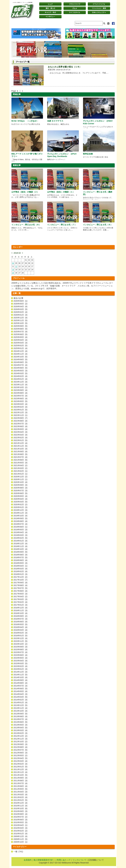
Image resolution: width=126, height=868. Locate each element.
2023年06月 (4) (21, 399)
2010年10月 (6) (21, 808)
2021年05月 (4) (21, 463)
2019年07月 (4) (21, 524)
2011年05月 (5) (21, 789)
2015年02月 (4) (21, 666)
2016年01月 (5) (21, 636)
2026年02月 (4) (21, 312)
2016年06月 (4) (21, 622)
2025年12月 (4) (21, 318)
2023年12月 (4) (21, 382)
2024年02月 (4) (21, 376)
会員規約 (28, 860)
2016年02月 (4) (21, 633)
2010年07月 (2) (21, 817)
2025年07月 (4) (21, 332)
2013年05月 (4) (21, 725)
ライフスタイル (75, 12)
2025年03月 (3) (21, 343)
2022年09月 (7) (21, 418)
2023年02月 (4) (21, 407)
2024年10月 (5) (21, 357)
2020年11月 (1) (21, 479)
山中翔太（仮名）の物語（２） (25, 192)
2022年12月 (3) (21, 412)
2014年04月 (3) (21, 694)
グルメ (75, 8)
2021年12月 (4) (21, 443)
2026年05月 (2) (21, 304)
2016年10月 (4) (21, 613)
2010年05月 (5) (21, 822)
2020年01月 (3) (21, 507)
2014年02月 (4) (21, 700)
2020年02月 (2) (21, 504)
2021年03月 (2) (21, 468)
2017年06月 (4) (21, 591)
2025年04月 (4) (21, 340)
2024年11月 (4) (21, 354)
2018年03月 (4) (21, 569)
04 (13, 263)
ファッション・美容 (99, 8)
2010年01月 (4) (21, 834)
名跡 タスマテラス (55, 121)
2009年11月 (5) (21, 839)
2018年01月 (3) (21, 574)
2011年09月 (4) (21, 778)
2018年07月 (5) (21, 557)
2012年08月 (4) (21, 747)
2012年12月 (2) (21, 736)
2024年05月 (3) (21, 371)
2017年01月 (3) (21, 605)
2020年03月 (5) (21, 502)
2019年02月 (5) (21, 538)
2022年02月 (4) (21, 438)
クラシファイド (75, 4)
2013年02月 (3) (21, 733)
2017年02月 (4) (21, 602)
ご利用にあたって (63, 860)
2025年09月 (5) (21, 326)
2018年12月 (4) (21, 544)
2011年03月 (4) (21, 795)
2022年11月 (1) (21, 415)
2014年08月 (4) (21, 683)
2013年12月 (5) (21, 705)
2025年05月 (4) (21, 337)
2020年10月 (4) (21, 482)
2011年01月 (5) (21, 800)
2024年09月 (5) (21, 359)
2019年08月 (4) (21, 521)
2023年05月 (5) (21, 401)
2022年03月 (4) (21, 435)
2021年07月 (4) (21, 457)
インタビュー (50, 17)
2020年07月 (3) (21, 491)
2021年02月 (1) (21, 471)
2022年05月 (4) (21, 429)
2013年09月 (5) (21, 714)
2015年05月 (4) (21, 658)
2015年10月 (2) (21, 644)
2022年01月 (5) (21, 440)
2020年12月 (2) (21, 477)
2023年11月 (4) (21, 385)
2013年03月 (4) (21, 730)
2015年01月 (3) (21, 669)
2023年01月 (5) (21, 410)
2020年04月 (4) (21, 499)
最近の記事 (18, 298)
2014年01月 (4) (21, 702)
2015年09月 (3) (21, 647)
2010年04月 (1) (21, 825)
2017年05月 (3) (21, 594)
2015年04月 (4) (21, 661)
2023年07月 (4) (21, 396)
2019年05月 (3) (21, 530)
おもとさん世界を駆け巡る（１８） (65, 67)
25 (13, 273)
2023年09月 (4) (21, 390)
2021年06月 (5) (21, 460)
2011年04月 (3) (21, 792)
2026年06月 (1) (21, 301)
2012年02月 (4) (21, 764)
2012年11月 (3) (21, 739)
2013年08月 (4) (21, 716)
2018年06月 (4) (21, 560)
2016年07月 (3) (21, 619)
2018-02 (17, 253)
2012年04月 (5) (21, 758)
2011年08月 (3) (21, 781)
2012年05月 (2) (21, 755)
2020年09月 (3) (21, 485)
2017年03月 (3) (21, 599)
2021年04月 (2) (21, 465)
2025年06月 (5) (21, 334)
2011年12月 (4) (21, 769)
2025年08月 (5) (21, 329)
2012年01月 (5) (21, 767)
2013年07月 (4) (21, 719)
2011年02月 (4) (21, 797)
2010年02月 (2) (21, 831)
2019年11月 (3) (21, 513)
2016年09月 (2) (21, 616)
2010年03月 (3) (21, 828)
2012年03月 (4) (21, 761)
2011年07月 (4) (21, 783)
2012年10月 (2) (21, 742)
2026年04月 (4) (21, 306)
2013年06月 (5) (21, 722)
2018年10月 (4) (21, 549)
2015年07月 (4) (21, 652)
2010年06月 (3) (21, 820)
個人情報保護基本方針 (43, 860)
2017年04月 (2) (21, 597)
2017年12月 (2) (21, 577)
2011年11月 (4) (21, 772)
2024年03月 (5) (21, 373)
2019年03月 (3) (21, 535)
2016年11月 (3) (21, 610)
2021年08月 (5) (21, 454)
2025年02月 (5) (21, 346)
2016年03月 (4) (21, 630)
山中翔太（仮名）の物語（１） (61, 192)
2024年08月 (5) (21, 362)
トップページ (50, 4)
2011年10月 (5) (21, 775)
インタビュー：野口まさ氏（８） (26, 225)
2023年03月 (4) (21, 404)
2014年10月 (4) (21, 677)
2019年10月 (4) (21, 516)
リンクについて (79, 860)
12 (16, 266)
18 (13, 270)
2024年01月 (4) (21, 379)
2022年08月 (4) (21, 421)
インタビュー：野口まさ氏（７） (62, 225)
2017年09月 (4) (21, 583)
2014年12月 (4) (21, 672)
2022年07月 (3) (21, 424)
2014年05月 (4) (21, 691)
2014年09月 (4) (21, 680)
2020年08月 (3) (21, 488)
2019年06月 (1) (21, 527)
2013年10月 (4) (21, 711)
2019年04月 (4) (21, 532)
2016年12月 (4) (21, 608)
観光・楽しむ (50, 8)
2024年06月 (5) (21, 368)
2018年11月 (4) (21, 546)
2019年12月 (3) (21, 510)
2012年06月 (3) (21, 753)
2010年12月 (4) (21, 803)
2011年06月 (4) (21, 786)
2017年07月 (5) (21, 588)
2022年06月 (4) (21, 426)
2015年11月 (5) (21, 641)
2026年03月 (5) (21, 309)
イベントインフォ (99, 4)
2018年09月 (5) (21, 552)
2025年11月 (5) (21, 320)
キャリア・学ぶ (50, 12)
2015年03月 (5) (21, 663)
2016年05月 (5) (21, 624)
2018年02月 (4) (21, 571)
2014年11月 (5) (21, 675)
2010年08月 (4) (21, 814)
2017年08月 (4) (21, 585)
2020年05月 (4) (21, 496)
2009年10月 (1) (21, 842)
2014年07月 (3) (21, 686)
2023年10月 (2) (21, 387)
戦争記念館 (88, 154)
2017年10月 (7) (21, 580)
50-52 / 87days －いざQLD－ (25, 121)
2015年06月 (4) (21, 655)
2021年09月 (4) (21, 451)
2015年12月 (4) (21, 638)
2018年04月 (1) (21, 566)
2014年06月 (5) (21, 689)
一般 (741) (18, 852)
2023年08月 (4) (21, 393)
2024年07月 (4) (21, 365)
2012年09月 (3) (21, 744)
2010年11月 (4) (21, 806)
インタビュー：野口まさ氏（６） (98, 225)
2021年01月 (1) (21, 474)
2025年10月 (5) (21, 323)
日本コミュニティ (99, 12)
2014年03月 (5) (21, 697)
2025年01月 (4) (21, 348)
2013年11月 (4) (21, 708)
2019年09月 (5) (21, 518)
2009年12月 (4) (21, 836)
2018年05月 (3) (21, 563)
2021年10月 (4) (21, 449)
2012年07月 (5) (21, 750)
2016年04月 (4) (21, 627)
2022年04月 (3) (21, 432)
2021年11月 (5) (21, 446)
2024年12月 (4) (21, 351)
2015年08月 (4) (21, 650)
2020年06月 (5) (21, 493)
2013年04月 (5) (21, 728)
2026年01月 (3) (21, 315)
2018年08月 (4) (21, 555)
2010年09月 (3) (21, 811)
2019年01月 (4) (21, 541)
